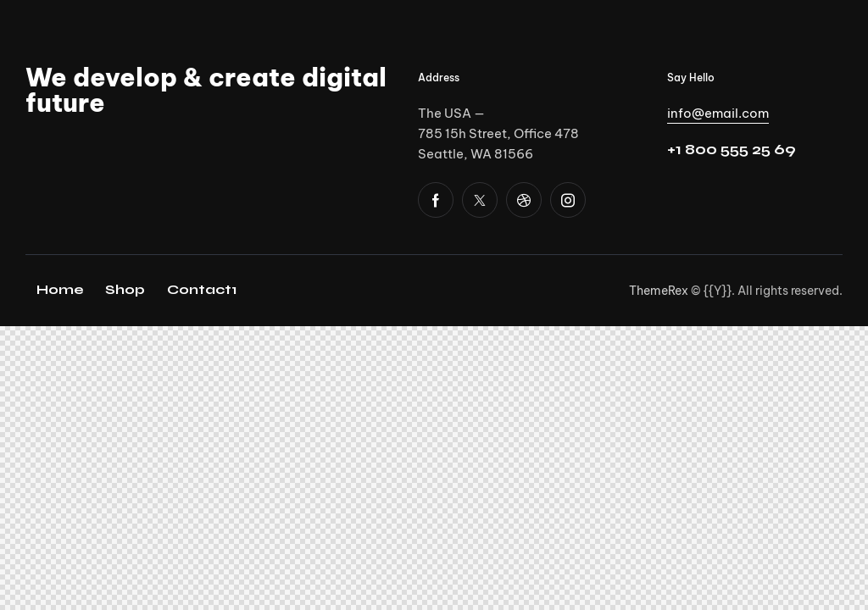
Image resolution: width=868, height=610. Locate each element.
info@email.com (718, 113)
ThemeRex (659, 291)
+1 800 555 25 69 (732, 150)
